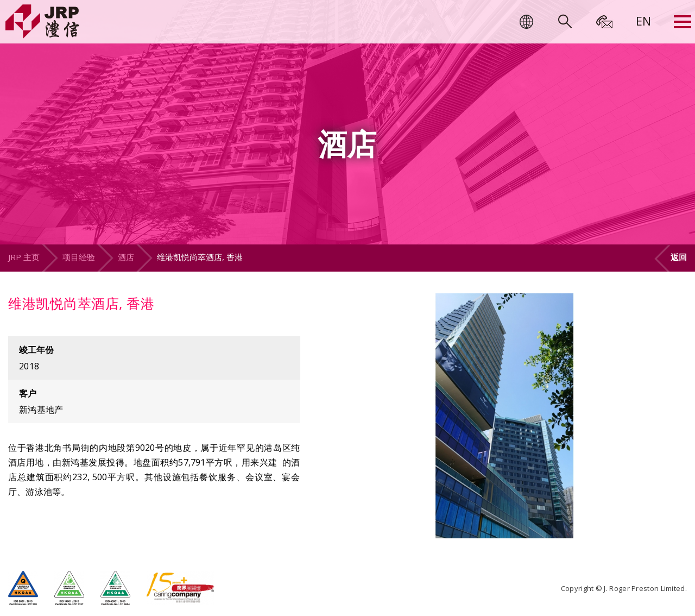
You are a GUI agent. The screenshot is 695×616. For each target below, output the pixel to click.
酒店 (126, 257)
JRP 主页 (24, 257)
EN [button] (643, 21)
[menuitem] (643, 21)
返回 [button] (679, 257)
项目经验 (79, 257)
